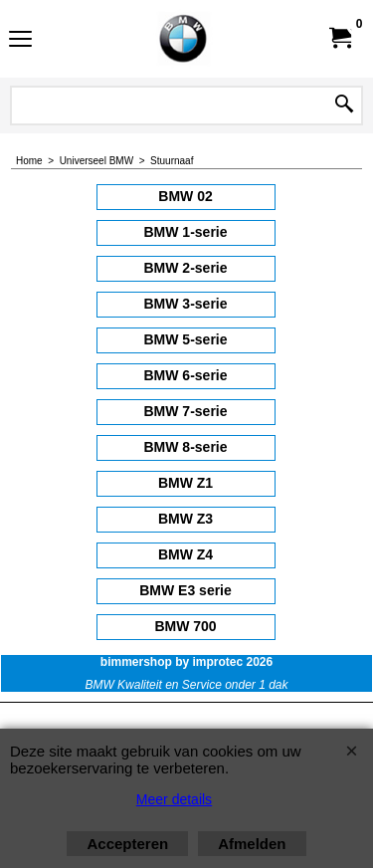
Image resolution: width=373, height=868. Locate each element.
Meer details (174, 799)
